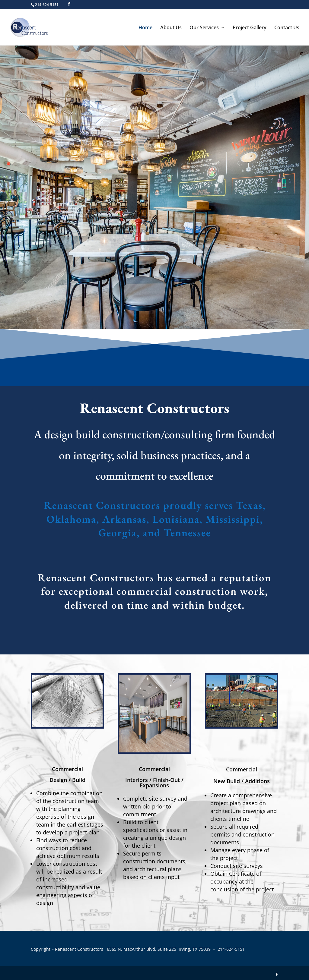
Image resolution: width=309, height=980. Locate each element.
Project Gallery (250, 28)
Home (145, 28)
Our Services (204, 28)
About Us (171, 28)
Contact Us (287, 28)
